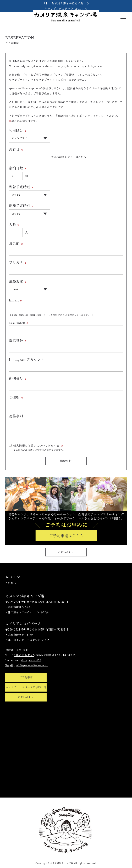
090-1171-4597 (24, 655)
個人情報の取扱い (25, 446)
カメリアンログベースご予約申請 (26, 687)
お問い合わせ (66, 552)
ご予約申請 (26, 677)
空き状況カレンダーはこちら (69, 157)
